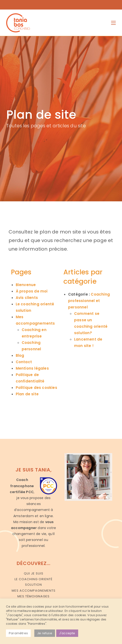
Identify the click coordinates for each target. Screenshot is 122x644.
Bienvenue (26, 285)
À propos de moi (32, 291)
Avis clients (27, 298)
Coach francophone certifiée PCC (22, 486)
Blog (20, 355)
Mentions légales (32, 368)
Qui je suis (34, 573)
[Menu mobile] (113, 23)
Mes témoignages (33, 596)
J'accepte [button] (67, 633)
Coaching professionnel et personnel (89, 301)
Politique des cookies (36, 388)
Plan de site (27, 394)
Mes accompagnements (34, 591)
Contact (24, 362)
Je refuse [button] (45, 633)
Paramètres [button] (18, 633)
